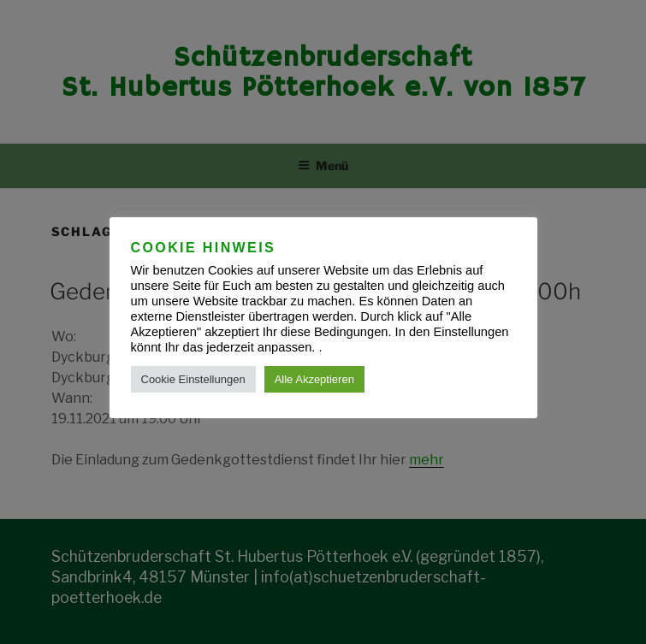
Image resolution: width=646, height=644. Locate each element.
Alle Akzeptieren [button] (314, 379)
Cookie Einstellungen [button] (193, 379)
